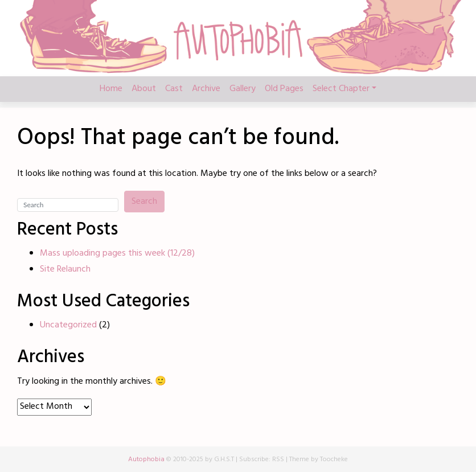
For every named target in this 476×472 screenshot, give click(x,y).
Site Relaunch (65, 269)
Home (111, 89)
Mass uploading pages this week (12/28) (117, 253)
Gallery (243, 89)
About (144, 89)
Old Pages (284, 89)
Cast (174, 89)
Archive (206, 89)
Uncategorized (68, 325)
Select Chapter (341, 89)
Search (144, 202)
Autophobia (146, 459)
